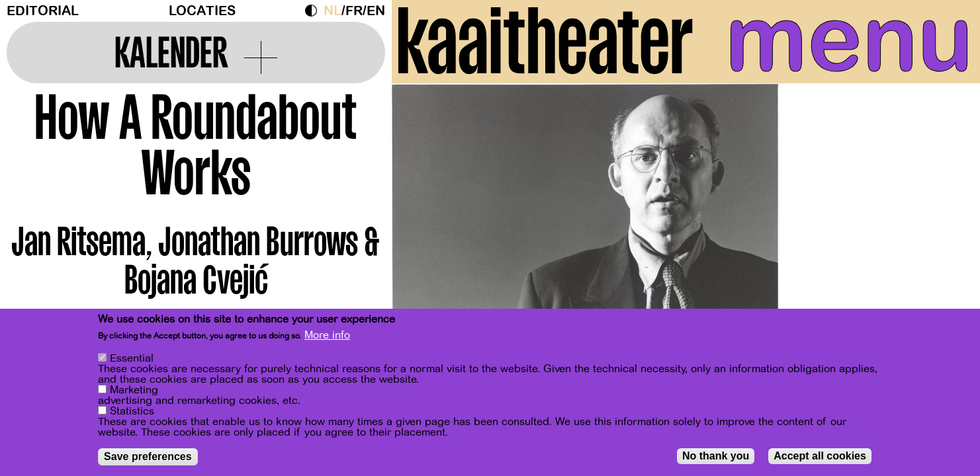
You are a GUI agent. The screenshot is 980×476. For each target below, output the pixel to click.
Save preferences (148, 457)
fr (354, 11)
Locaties (202, 11)
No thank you (716, 456)
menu (849, 40)
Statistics (132, 412)
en (376, 11)
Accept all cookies (820, 456)
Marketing (134, 391)
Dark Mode (314, 11)
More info (327, 336)
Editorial (43, 11)
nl (333, 11)
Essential (132, 359)
